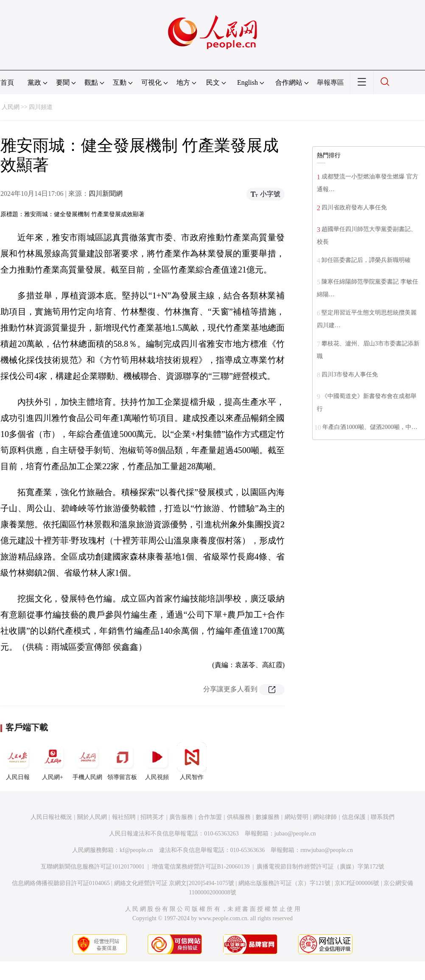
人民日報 (18, 761)
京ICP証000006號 (357, 883)
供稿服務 (239, 817)
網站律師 (325, 817)
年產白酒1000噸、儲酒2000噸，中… (370, 427)
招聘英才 (152, 817)
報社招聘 (124, 817)
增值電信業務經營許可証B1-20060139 (201, 867)
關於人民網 (92, 817)
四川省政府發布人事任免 (354, 207)
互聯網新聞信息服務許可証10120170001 (93, 867)
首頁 (7, 82)
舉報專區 (330, 82)
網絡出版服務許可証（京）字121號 (284, 883)
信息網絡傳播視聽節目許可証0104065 (61, 883)
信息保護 (354, 817)
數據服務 (268, 817)
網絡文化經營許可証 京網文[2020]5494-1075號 (174, 883)
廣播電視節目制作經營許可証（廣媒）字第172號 (320, 867)
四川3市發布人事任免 (350, 374)
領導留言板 (122, 761)
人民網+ (53, 761)
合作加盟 (210, 817)
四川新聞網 (106, 193)
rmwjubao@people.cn (327, 850)
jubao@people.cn (295, 834)
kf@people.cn (136, 850)
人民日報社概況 (51, 817)
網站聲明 (296, 817)
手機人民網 (87, 761)
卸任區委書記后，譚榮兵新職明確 (366, 260)
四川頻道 (41, 107)
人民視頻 (157, 761)
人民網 (11, 107)
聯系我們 (383, 817)
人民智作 (192, 761)
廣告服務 (181, 817)
